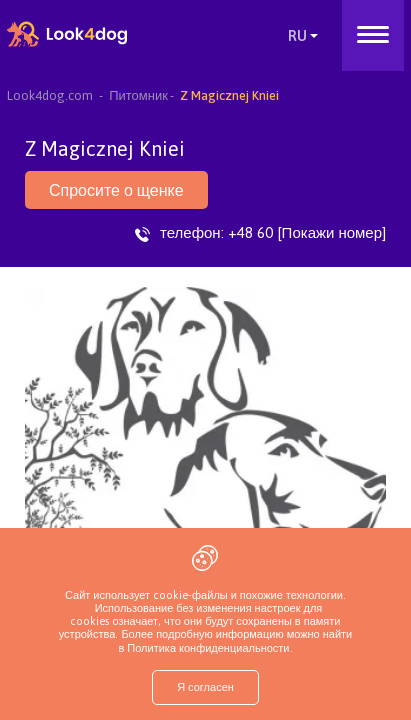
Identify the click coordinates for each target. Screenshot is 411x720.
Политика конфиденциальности (206, 648)
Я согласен (205, 687)
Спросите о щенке (116, 190)
